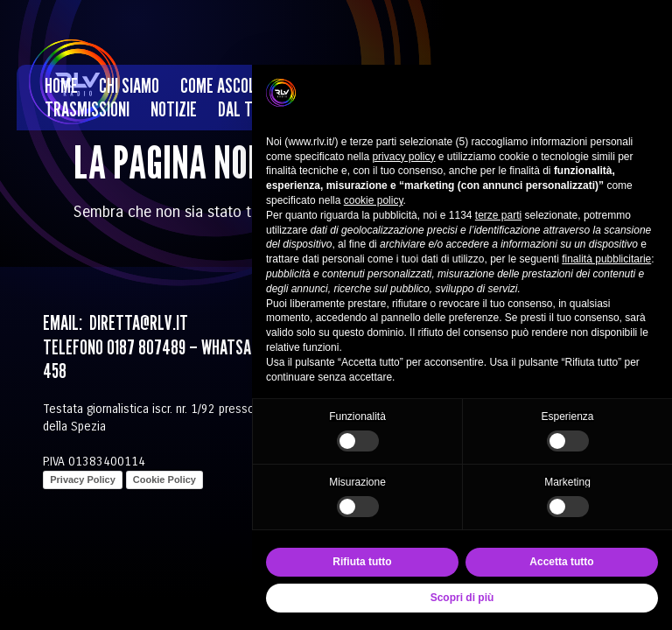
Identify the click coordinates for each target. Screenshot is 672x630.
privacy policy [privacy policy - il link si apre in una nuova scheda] (403, 157)
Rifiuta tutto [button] (362, 562)
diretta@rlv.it (137, 322)
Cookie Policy (164, 479)
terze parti (498, 215)
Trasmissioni (87, 109)
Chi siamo (129, 85)
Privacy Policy (83, 479)
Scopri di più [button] (462, 598)
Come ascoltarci (235, 85)
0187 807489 (146, 347)
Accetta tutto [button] (561, 562)
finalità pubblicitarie (606, 259)
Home (61, 85)
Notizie (174, 109)
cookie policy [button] (374, 200)
